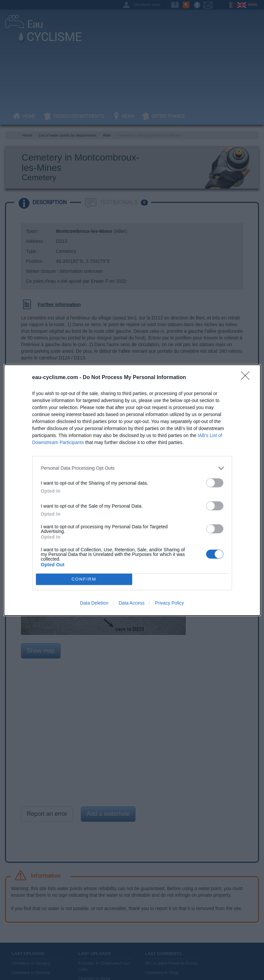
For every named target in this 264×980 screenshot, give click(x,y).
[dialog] (132, 490)
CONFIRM (84, 579)
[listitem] (132, 468)
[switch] (215, 483)
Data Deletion (94, 603)
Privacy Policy (169, 603)
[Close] (247, 378)
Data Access (132, 603)
